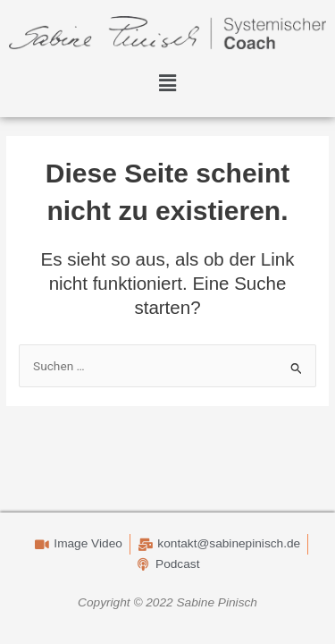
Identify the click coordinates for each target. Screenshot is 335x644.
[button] (167, 84)
